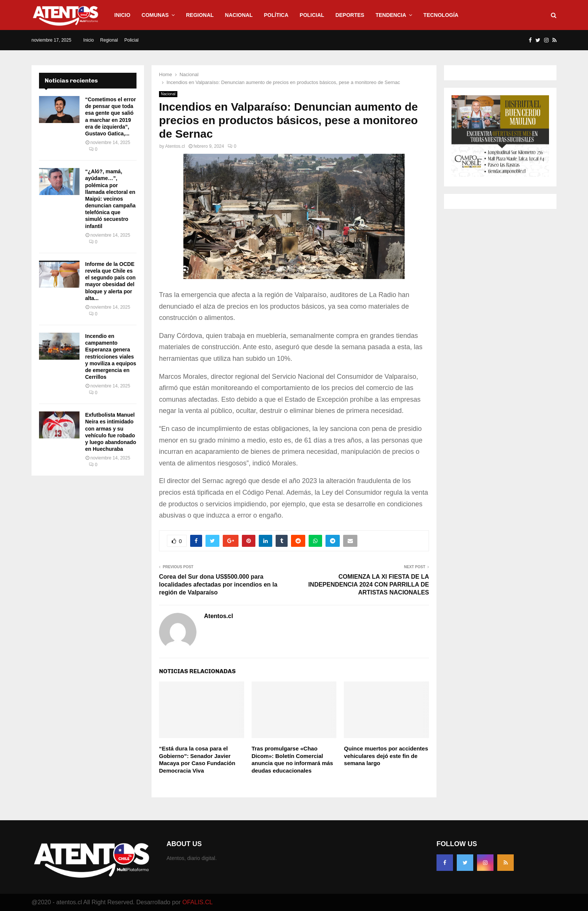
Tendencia (391, 15)
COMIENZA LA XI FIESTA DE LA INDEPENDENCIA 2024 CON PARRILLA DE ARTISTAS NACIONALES (369, 585)
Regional (200, 15)
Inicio (122, 15)
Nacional (239, 15)
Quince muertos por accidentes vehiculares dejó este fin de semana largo (386, 756)
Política (276, 15)
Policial (312, 15)
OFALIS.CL (197, 902)
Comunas (155, 15)
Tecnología (441, 15)
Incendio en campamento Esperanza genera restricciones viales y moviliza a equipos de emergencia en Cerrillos (111, 356)
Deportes (350, 15)
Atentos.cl (175, 146)
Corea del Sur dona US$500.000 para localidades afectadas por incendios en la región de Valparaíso (218, 585)
